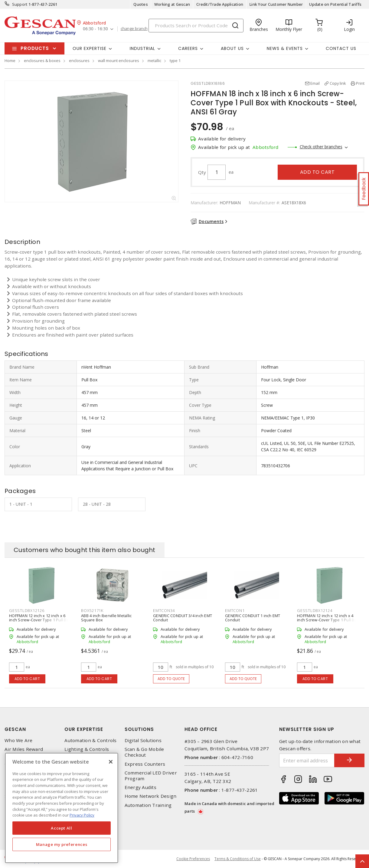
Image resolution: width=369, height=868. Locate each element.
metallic (154, 61)
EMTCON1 (235, 610)
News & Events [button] (285, 48)
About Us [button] (232, 48)
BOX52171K (92, 610)
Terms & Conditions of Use (238, 859)
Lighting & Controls (87, 749)
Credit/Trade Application (220, 4)
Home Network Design (151, 796)
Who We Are (19, 740)
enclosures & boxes (42, 61)
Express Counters (145, 764)
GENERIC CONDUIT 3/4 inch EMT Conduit (183, 618)
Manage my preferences (62, 844)
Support (20, 4)
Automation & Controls (90, 740)
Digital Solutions (143, 740)
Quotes (141, 4)
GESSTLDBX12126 (27, 610)
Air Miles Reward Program (24, 752)
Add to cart (317, 172)
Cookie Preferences (193, 859)
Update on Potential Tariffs (335, 4)
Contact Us (341, 48)
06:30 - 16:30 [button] (95, 29)
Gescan (15, 729)
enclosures (79, 61)
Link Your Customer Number (276, 4)
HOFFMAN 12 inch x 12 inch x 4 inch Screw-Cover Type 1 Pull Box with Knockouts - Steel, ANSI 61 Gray (328, 622)
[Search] (196, 26)
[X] (111, 762)
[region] (62, 808)
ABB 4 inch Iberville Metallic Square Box (106, 618)
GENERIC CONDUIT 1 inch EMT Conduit (253, 618)
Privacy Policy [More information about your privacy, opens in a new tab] (82, 815)
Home (10, 61)
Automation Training (148, 805)
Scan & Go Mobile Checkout (144, 752)
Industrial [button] (142, 48)
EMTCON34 (164, 610)
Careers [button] (188, 48)
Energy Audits (140, 787)
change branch (134, 29)
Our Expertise (84, 729)
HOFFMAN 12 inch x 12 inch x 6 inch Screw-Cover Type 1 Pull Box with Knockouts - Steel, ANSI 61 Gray (40, 622)
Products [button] (35, 48)
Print (360, 83)
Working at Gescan (172, 4)
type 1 (175, 61)
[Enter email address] (307, 760)
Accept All (62, 828)
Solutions (139, 729)
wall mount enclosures (119, 61)
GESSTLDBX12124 (315, 610)
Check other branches (321, 147)
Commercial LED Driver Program (151, 776)
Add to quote (171, 679)
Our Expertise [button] (90, 48)
